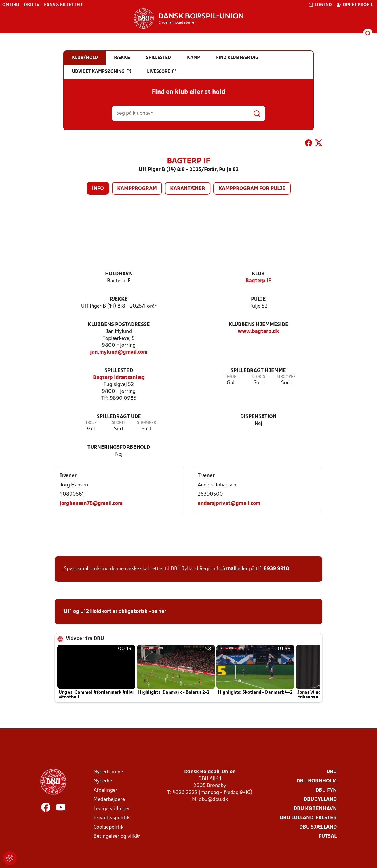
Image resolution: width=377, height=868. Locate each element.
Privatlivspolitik (112, 818)
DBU (332, 772)
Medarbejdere (109, 800)
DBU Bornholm (317, 781)
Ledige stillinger (112, 809)
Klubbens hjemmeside (258, 325)
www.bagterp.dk (258, 332)
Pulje (258, 299)
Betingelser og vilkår (117, 836)
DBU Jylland (320, 800)
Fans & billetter (63, 5)
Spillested (119, 371)
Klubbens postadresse (119, 325)
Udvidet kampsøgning (101, 71)
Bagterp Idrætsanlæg (119, 378)
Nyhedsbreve (108, 772)
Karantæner (188, 189)
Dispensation (258, 417)
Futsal (328, 836)
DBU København (315, 809)
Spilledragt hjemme (258, 371)
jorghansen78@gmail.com (91, 504)
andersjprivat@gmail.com (229, 504)
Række (119, 299)
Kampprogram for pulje (252, 189)
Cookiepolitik (108, 827)
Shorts (258, 377)
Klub (258, 274)
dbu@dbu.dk (213, 800)
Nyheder (103, 781)
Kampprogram (137, 189)
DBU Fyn (326, 790)
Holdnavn (119, 274)
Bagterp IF (258, 281)
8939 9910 (276, 569)
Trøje (231, 377)
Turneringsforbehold (119, 447)
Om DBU (11, 5)
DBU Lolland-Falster (308, 818)
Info (98, 189)
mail (231, 569)
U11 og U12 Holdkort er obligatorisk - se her (115, 612)
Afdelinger (105, 790)
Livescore (162, 71)
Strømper (286, 377)
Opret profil (355, 5)
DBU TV (32, 5)
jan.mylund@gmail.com (119, 352)
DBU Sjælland (318, 827)
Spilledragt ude (119, 417)
